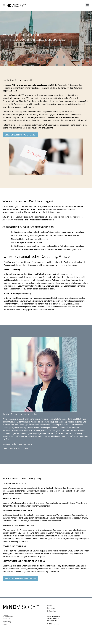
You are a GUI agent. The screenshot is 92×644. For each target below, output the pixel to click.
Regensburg (7, 622)
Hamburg (6, 625)
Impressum (51, 608)
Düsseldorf (7, 619)
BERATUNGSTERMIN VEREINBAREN (21, 135)
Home (49, 605)
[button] (87, 5)
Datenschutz (52, 611)
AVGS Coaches (8, 616)
